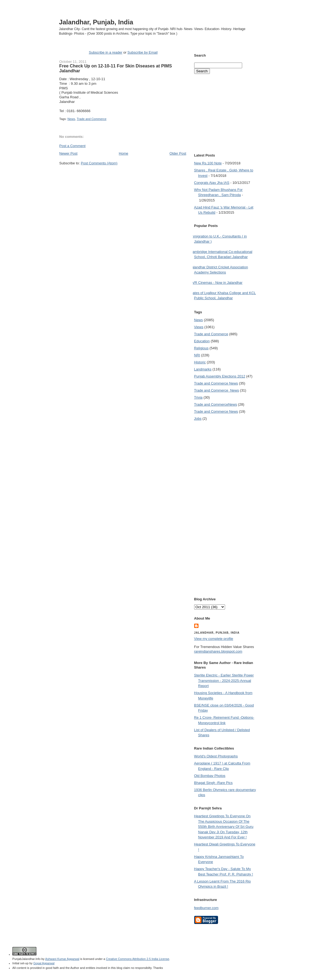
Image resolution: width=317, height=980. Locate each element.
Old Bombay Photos (210, 776)
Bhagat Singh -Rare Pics (213, 783)
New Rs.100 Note (208, 163)
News (71, 119)
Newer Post (68, 153)
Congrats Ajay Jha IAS (212, 183)
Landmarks (203, 369)
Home (124, 153)
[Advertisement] (123, 176)
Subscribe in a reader (105, 52)
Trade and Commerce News (216, 383)
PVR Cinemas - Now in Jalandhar (216, 283)
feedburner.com (206, 908)
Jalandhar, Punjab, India (96, 22)
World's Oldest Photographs (216, 756)
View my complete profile (214, 639)
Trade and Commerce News (216, 404)
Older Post (178, 153)
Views (199, 327)
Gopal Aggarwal (44, 963)
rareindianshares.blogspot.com (218, 651)
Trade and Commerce (92, 119)
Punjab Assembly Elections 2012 (220, 376)
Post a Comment (73, 146)
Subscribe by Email (143, 52)
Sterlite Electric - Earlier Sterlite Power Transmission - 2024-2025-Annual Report (224, 681)
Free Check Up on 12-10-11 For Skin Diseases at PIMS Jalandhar (116, 68)
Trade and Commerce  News (217, 390)
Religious (201, 348)
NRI (197, 355)
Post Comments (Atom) (99, 163)
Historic (200, 362)
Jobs (198, 419)
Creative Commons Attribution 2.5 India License (138, 959)
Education (202, 341)
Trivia (198, 397)
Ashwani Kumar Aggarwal (62, 959)
